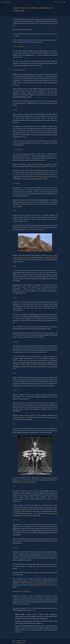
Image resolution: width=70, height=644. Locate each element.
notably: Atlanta (17, 206)
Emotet (36, 101)
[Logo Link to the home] (5, 2)
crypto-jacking (46, 177)
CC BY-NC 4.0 (24, 641)
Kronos (19, 291)
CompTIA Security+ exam (47, 40)
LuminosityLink (17, 511)
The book (15, 608)
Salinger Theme (22, 642)
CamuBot (31, 289)
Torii (46, 480)
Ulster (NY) (35, 135)
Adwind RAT (38, 285)
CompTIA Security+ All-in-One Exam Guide (42, 19)
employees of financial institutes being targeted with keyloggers (29, 362)
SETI (44, 432)
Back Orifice (36, 573)
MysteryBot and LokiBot (20, 367)
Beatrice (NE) (50, 135)
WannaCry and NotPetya (44, 164)
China (51, 583)
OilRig (33, 287)
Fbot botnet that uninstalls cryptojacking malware (34, 179)
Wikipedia (31, 495)
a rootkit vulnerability (49, 333)
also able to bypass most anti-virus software (45, 507)
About (55, 2)
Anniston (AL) (42, 135)
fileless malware (51, 103)
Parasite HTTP (24, 509)
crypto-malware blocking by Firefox (39, 173)
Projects (60, 2)
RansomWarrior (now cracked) (38, 166)
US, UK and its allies (40, 583)
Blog (64, 2)
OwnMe (31, 415)
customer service (47, 478)
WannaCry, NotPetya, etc (24, 202)
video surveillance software (20, 581)
